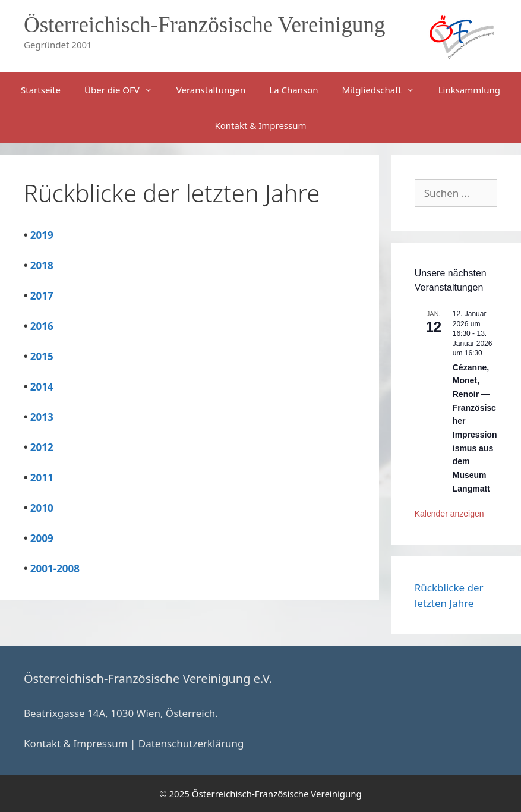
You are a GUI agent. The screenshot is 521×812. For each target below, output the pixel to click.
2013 (42, 417)
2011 (42, 478)
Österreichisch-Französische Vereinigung (205, 25)
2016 (42, 326)
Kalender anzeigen (449, 514)
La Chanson (293, 90)
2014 (42, 387)
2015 (42, 356)
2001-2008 (55, 569)
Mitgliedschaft (384, 90)
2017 (42, 296)
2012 (42, 447)
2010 (42, 508)
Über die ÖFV (124, 90)
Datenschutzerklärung (191, 743)
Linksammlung (469, 90)
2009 (42, 538)
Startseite (41, 90)
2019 (42, 235)
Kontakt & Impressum (260, 125)
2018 (42, 265)
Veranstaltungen (211, 90)
